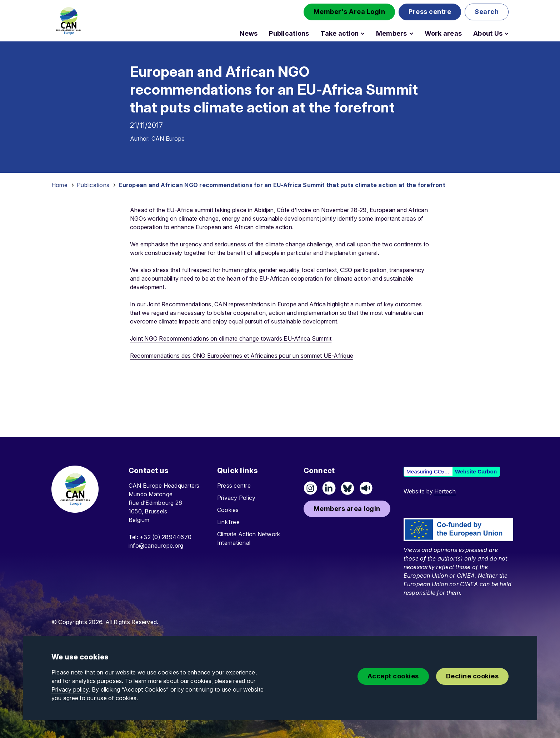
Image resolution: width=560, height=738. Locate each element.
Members (392, 34)
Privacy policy (70, 689)
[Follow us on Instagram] (310, 488)
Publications (289, 34)
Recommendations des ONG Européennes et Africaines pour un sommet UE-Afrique (242, 356)
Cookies (228, 510)
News (249, 34)
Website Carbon (476, 471)
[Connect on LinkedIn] (329, 488)
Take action (339, 34)
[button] (349, 12)
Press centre (234, 486)
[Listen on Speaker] (366, 488)
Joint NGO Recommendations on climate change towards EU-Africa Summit (231, 338)
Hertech (445, 491)
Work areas (443, 34)
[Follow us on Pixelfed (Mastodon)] (347, 488)
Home (59, 185)
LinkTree (228, 522)
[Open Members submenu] (411, 34)
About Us (488, 34)
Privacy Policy (236, 498)
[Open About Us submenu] (507, 34)
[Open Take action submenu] (363, 34)
